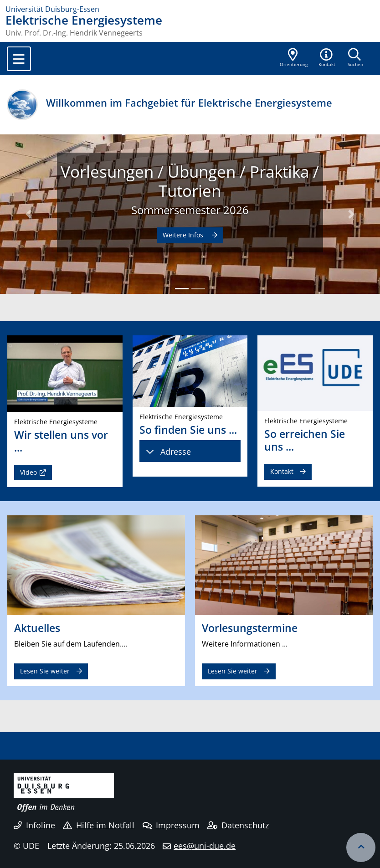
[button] (327, 58)
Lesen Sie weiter (45, 671)
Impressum (171, 825)
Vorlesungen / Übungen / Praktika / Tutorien (190, 181)
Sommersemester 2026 (190, 210)
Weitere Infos (184, 235)
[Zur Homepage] (190, 9)
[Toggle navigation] (19, 59)
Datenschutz (238, 825)
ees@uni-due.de (205, 846)
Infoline (34, 825)
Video (28, 472)
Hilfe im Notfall (99, 825)
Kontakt (282, 471)
